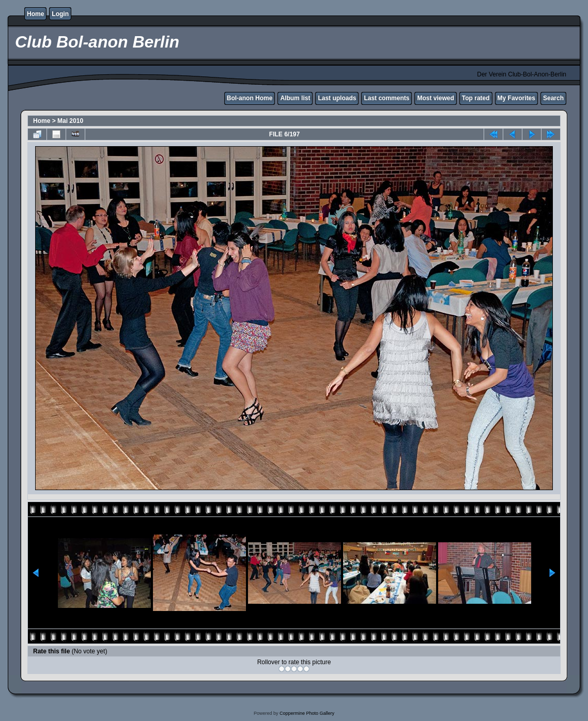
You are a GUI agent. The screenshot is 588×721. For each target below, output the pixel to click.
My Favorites (516, 98)
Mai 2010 (70, 121)
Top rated (476, 98)
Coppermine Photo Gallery (307, 713)
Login (60, 14)
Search (553, 98)
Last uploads (337, 98)
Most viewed (435, 98)
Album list (295, 98)
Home (35, 14)
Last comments (386, 98)
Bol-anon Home (250, 98)
